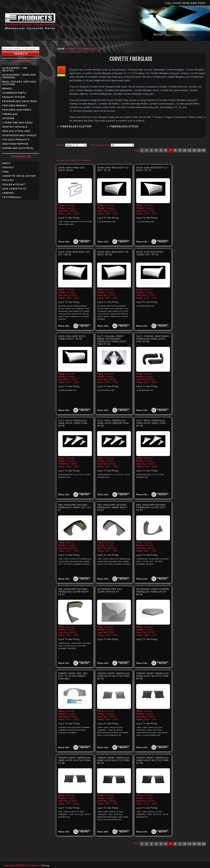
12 (194, 150)
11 (189, 150)
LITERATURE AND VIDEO (17, 123)
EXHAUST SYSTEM (13, 97)
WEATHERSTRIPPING (15, 144)
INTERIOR (8, 118)
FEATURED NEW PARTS (17, 110)
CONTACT (8, 167)
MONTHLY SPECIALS (15, 127)
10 (185, 150)
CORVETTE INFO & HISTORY (19, 176)
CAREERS (8, 193)
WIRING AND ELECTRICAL (18, 148)
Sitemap (45, 865)
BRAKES (7, 89)
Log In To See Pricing (69, 218)
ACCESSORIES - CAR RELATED (15, 69)
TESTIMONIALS (12, 197)
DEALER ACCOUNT (14, 184)
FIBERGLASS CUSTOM (76, 126)
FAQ (5, 172)
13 (199, 150)
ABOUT (6, 163)
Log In (169, 35)
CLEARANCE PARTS (14, 93)
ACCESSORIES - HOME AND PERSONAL (19, 76)
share (61, 75)
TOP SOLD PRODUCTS (16, 140)
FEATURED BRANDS (14, 106)
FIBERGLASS (10, 114)
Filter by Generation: (100, 145)
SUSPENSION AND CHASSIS (19, 135)
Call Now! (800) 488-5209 (185, 3)
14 (204, 150)
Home (61, 49)
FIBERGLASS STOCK (124, 126)
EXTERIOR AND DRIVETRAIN (20, 101)
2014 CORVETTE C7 (14, 189)
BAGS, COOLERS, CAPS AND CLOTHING (19, 83)
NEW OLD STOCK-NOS (16, 131)
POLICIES (8, 180)
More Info (64, 242)
